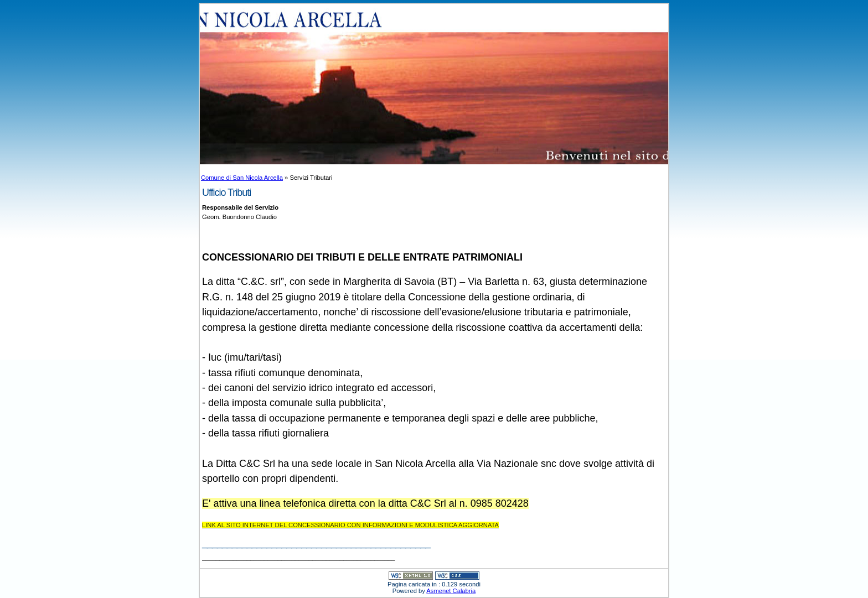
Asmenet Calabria (451, 591)
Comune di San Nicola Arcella (242, 178)
